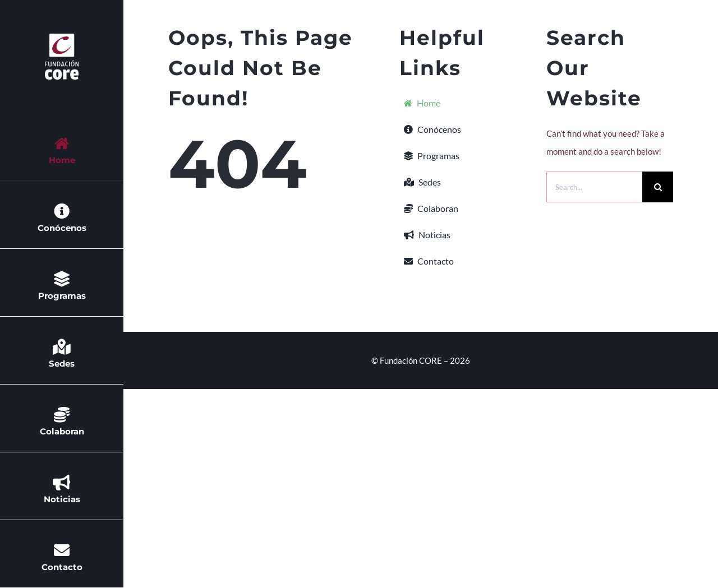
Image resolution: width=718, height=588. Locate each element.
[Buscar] (658, 187)
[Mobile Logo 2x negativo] (62, 38)
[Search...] (594, 187)
